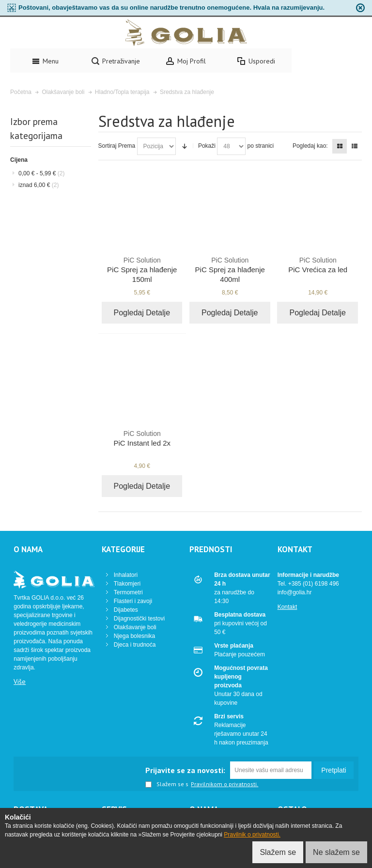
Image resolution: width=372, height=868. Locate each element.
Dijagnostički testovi (139, 619)
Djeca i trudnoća (135, 645)
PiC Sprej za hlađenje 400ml (230, 269)
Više (20, 682)
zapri (360, 8)
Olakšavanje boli (135, 627)
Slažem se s (167, 785)
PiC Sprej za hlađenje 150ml (142, 269)
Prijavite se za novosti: (185, 770)
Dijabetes (126, 610)
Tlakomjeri (127, 584)
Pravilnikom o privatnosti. (225, 784)
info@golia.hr (295, 592)
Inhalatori (126, 575)
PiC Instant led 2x (142, 438)
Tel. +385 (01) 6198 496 (308, 584)
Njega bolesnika (134, 636)
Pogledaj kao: (310, 146)
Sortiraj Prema (117, 146)
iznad (39, 185)
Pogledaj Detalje (142, 313)
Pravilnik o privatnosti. (252, 835)
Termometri (128, 592)
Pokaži (207, 146)
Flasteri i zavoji (133, 601)
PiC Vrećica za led (318, 264)
